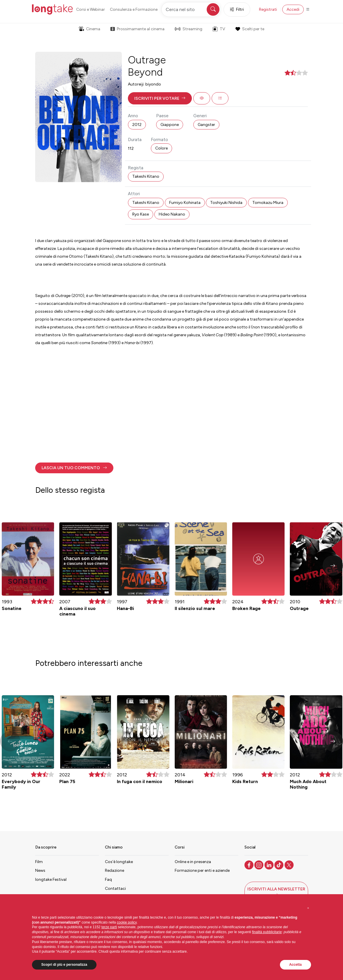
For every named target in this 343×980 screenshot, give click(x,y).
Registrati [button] (268, 9)
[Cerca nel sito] (191, 9)
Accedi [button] (293, 9)
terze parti (109, 927)
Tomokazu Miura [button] (268, 203)
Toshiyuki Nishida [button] (226, 203)
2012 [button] (137, 125)
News (40, 870)
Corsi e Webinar (91, 9)
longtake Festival (51, 879)
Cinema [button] (90, 29)
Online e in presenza (193, 862)
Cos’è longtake (119, 862)
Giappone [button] (170, 125)
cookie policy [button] (127, 922)
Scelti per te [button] (250, 29)
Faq (108, 879)
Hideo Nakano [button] (172, 214)
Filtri (237, 9)
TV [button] (219, 29)
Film (39, 862)
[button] (160, 98)
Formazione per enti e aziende (202, 870)
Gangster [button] (206, 125)
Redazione (115, 870)
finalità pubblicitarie (267, 932)
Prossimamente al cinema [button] (137, 29)
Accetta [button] (295, 965)
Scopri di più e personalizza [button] (64, 965)
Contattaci (115, 889)
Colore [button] (161, 148)
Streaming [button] (189, 29)
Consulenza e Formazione (134, 9)
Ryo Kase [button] (141, 214)
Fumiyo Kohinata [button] (185, 203)
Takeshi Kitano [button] (146, 176)
